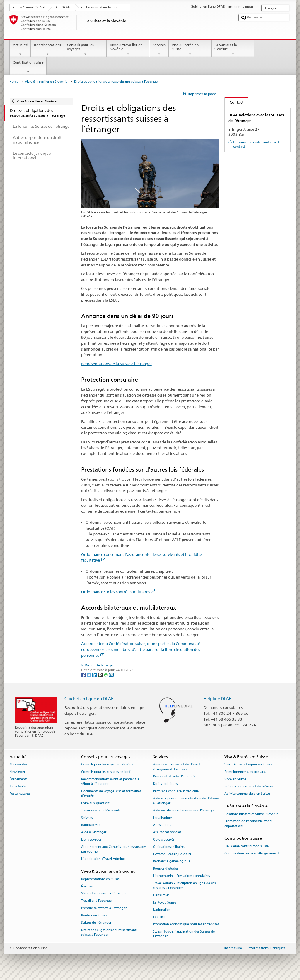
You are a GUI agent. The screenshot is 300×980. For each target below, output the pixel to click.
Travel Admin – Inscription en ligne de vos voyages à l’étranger (184, 885)
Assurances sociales (167, 832)
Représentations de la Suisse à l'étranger (116, 364)
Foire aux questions (96, 803)
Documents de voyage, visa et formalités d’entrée (111, 793)
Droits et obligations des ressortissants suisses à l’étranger (109, 932)
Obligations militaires (169, 847)
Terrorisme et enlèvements (101, 810)
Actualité (20, 50)
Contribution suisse (28, 67)
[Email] (111, 674)
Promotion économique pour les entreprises (186, 924)
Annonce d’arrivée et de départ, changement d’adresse (177, 767)
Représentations (47, 50)
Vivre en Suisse (235, 779)
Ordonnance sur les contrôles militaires (118, 592)
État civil (159, 917)
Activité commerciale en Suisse (247, 794)
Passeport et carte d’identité (174, 777)
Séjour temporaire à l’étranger (104, 894)
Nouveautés (18, 765)
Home (14, 82)
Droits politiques (165, 784)
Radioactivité (91, 825)
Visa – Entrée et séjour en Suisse (248, 765)
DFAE (66, 7)
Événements (18, 779)
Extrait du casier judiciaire (172, 854)
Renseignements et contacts (245, 772)
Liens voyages (91, 839)
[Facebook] (84, 674)
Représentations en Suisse (100, 879)
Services (159, 50)
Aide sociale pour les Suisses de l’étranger (184, 810)
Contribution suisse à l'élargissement (252, 854)
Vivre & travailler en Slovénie (128, 50)
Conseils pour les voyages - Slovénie (108, 765)
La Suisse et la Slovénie (233, 50)
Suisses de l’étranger (96, 923)
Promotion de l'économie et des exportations (248, 824)
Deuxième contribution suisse (247, 846)
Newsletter (17, 772)
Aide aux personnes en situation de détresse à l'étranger (186, 801)
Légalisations (163, 818)
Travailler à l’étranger (97, 901)
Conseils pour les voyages (85, 50)
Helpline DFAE (217, 699)
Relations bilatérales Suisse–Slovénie (251, 814)
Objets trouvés (164, 839)
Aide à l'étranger (94, 832)
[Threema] (101, 674)
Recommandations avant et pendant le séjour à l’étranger (110, 781)
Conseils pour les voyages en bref (106, 772)
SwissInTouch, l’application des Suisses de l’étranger (184, 934)
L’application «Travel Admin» (103, 859)
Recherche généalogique (172, 861)
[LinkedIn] (95, 674)
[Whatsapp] (106, 674)
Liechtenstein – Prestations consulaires (181, 876)
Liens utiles (161, 895)
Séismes (87, 818)
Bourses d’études (166, 869)
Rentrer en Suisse (94, 915)
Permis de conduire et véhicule (176, 791)
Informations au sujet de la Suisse (249, 786)
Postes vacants (20, 794)
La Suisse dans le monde (104, 7)
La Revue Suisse (165, 902)
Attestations (162, 825)
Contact (234, 102)
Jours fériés (18, 786)
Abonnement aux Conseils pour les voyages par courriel (114, 849)
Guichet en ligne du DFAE (89, 699)
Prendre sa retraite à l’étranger (104, 908)
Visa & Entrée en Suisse (190, 50)
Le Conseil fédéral (32, 7)
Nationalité (161, 910)
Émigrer (87, 886)
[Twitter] (90, 674)
